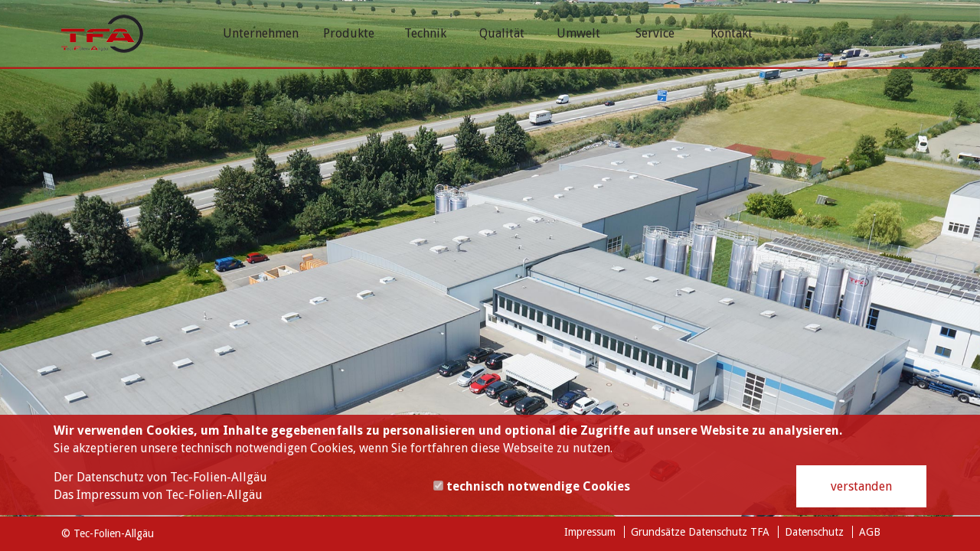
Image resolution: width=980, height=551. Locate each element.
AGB (870, 532)
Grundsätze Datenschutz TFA (700, 532)
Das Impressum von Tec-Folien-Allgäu (158, 495)
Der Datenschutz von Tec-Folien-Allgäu (160, 477)
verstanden (861, 486)
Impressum (590, 532)
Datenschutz (814, 532)
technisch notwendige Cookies (532, 486)
